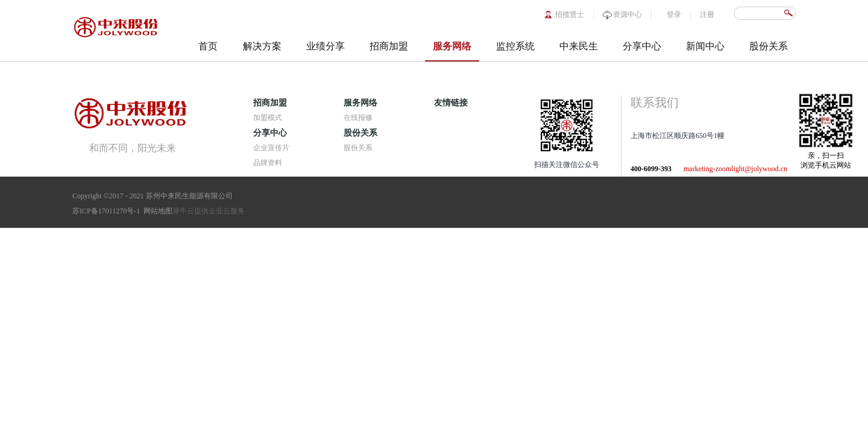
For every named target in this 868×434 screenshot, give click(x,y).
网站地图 (156, 211)
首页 (208, 46)
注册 (707, 14)
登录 (674, 14)
